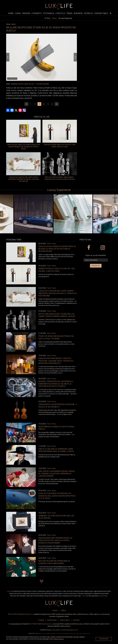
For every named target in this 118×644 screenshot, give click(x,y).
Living (18, 13)
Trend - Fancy (51, 244)
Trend (69, 13)
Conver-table (101, 13)
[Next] (75, 57)
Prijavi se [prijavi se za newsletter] (96, 266)
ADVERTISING (52, 620)
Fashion (26, 13)
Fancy (54, 18)
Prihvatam (104, 639)
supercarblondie (12, 79)
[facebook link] (89, 248)
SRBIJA (64, 611)
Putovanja (49, 13)
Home (11, 13)
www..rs (56, 630)
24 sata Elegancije (65, 18)
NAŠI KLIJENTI (65, 620)
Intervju (89, 13)
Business (78, 13)
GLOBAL (55, 611)
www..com (70, 630)
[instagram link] (103, 248)
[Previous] (8, 57)
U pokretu (37, 13)
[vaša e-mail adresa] (96, 260)
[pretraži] (110, 13)
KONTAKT (76, 620)
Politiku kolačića (58, 639)
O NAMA (41, 620)
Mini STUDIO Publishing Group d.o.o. (21, 614)
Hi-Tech (47, 18)
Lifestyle (60, 13)
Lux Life (10, 591)
